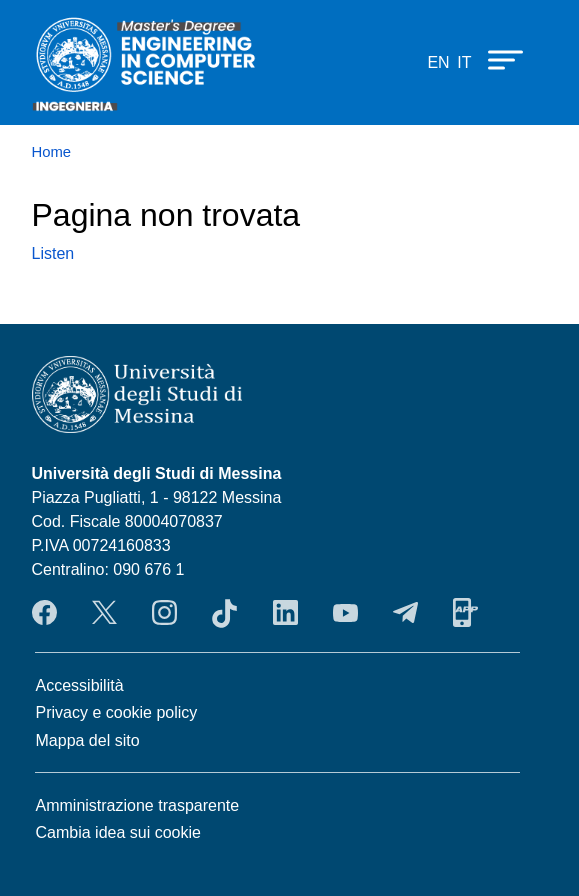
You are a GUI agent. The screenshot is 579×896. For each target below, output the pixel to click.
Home (52, 152)
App (465, 613)
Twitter (104, 613)
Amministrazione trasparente (138, 805)
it (464, 62)
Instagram (164, 613)
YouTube (345, 613)
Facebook (44, 613)
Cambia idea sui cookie (118, 832)
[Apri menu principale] (496, 59)
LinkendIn (285, 613)
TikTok (224, 613)
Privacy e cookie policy (117, 712)
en (438, 62)
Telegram (405, 613)
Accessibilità (80, 685)
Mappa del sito (88, 740)
